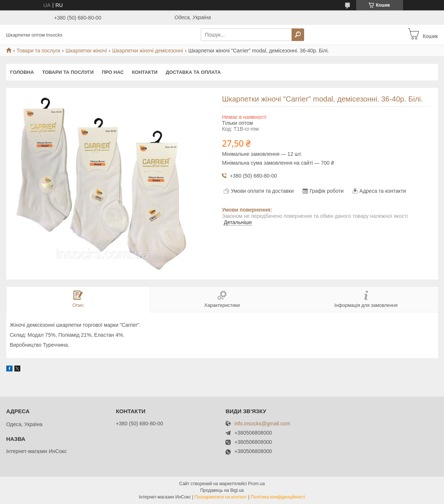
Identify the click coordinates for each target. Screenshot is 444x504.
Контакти (145, 72)
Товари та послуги (38, 51)
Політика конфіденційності (278, 497)
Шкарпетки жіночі (86, 51)
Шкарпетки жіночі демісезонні (148, 51)
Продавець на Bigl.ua (222, 490)
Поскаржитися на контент (221, 497)
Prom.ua (256, 484)
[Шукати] (298, 35)
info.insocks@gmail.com (262, 424)
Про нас (113, 72)
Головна (22, 72)
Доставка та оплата (193, 72)
